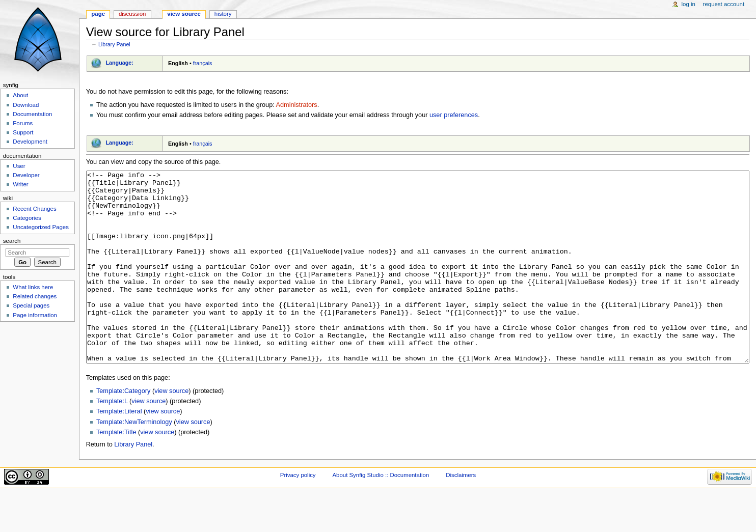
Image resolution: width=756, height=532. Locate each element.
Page (98, 14)
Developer (26, 175)
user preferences (454, 115)
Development (30, 142)
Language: (119, 63)
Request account (724, 4)
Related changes (35, 296)
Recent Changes (34, 209)
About (20, 95)
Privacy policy (298, 513)
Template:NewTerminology (134, 460)
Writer (20, 184)
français (203, 63)
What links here (33, 287)
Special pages (31, 305)
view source (171, 429)
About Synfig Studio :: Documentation (381, 513)
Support (23, 132)
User (19, 166)
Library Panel (114, 44)
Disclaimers (461, 513)
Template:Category (124, 429)
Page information (35, 315)
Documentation (32, 114)
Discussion (132, 14)
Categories (27, 218)
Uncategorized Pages (41, 227)
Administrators (297, 105)
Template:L (112, 439)
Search (12, 241)
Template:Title (116, 470)
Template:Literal (119, 450)
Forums (23, 123)
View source (184, 14)
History (223, 14)
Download (26, 105)
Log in (688, 4)
